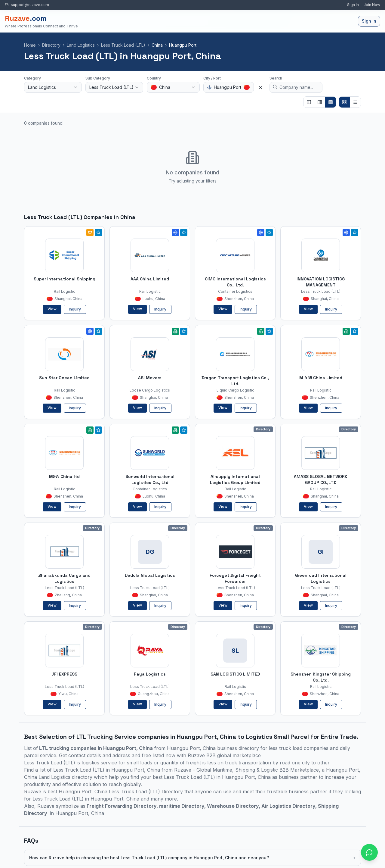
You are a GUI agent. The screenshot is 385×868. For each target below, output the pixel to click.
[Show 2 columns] (309, 102)
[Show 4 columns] (331, 102)
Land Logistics (81, 45)
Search (276, 78)
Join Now (372, 5)
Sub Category (98, 78)
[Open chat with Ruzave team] (369, 852)
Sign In (353, 5)
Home (30, 45)
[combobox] (53, 87)
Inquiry (75, 309)
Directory (51, 45)
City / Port (212, 78)
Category (32, 78)
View (52, 309)
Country (154, 78)
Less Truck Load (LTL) (123, 45)
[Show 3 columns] (320, 102)
